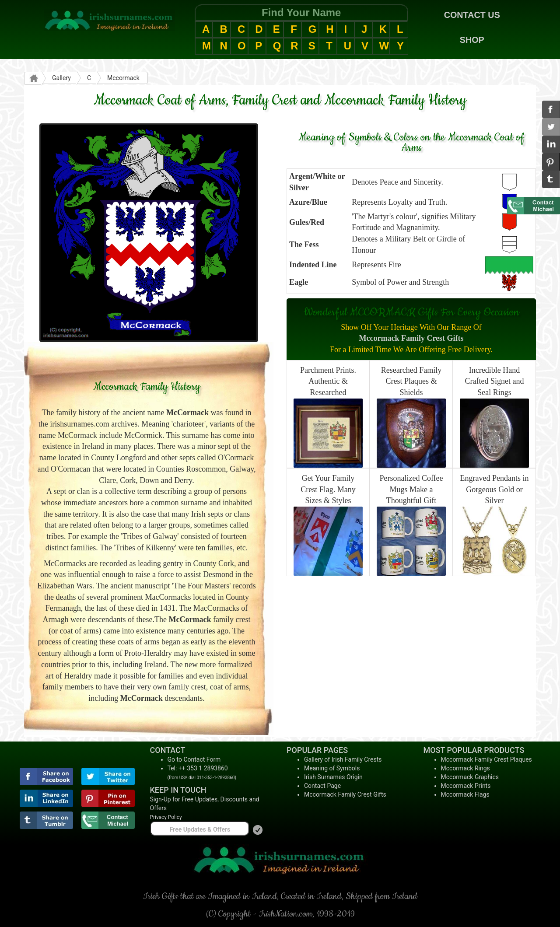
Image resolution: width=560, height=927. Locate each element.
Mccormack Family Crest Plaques (486, 759)
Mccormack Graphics (470, 777)
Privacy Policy (166, 817)
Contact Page (322, 786)
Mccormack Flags (465, 794)
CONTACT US (472, 15)
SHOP (472, 40)
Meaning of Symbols (332, 768)
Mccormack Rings (465, 768)
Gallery (61, 78)
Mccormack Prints (466, 786)
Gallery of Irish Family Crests (343, 759)
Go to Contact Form (194, 759)
